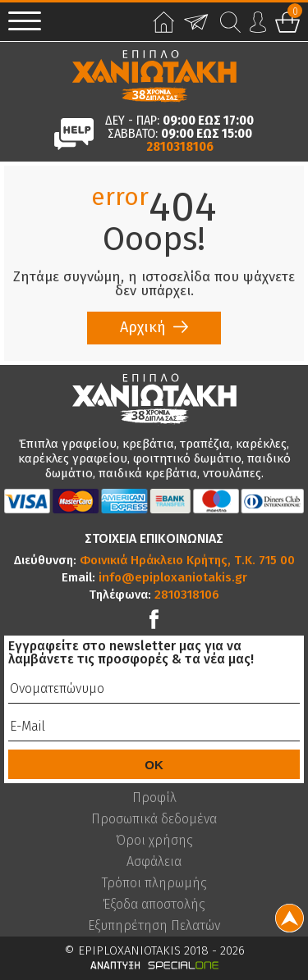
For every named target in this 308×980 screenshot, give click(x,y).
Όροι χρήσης (154, 841)
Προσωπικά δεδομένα (154, 819)
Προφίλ (154, 798)
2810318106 (180, 147)
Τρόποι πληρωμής (154, 883)
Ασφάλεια (154, 862)
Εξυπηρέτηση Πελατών (154, 926)
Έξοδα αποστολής (154, 905)
